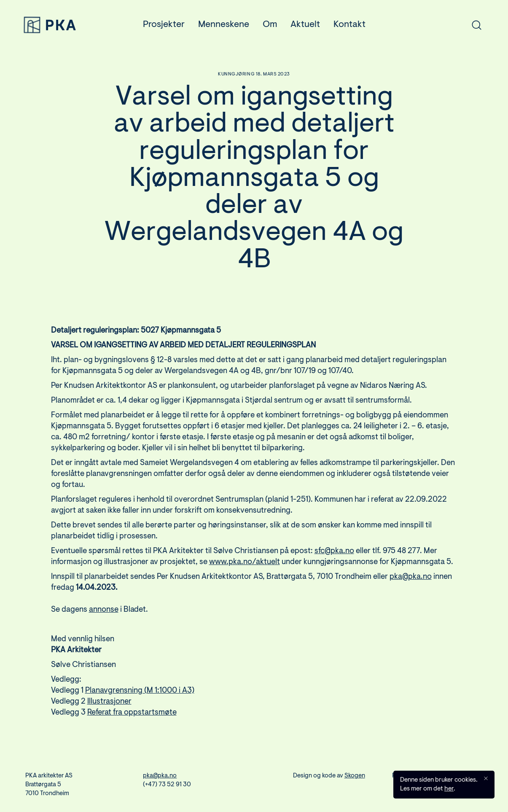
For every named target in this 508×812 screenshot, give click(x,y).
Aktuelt (305, 25)
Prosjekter (164, 25)
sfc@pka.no (334, 558)
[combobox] (425, 25)
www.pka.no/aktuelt (245, 569)
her (449, 789)
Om (270, 25)
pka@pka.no (411, 584)
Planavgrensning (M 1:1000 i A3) (140, 698)
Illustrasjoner (109, 708)
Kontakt (349, 25)
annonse (104, 617)
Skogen (355, 776)
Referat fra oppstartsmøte (132, 719)
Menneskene (224, 25)
